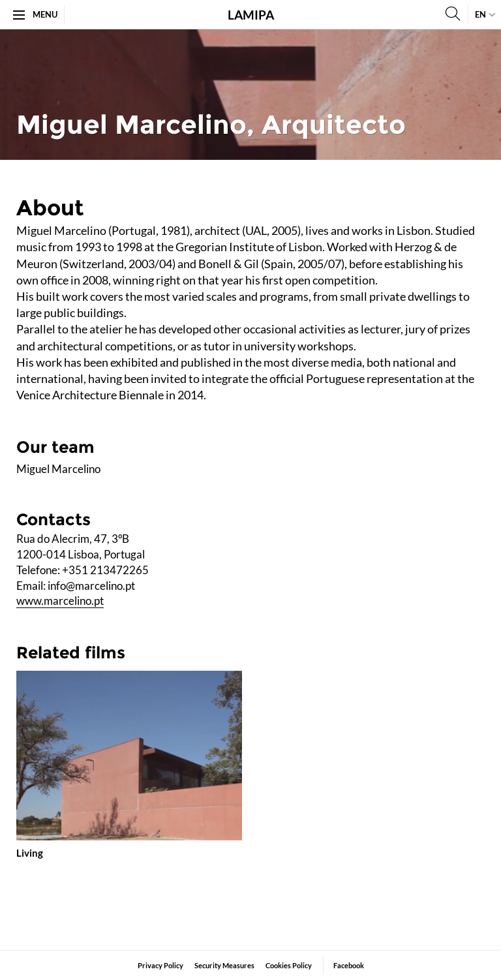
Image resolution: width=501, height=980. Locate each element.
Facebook (349, 965)
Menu (35, 14)
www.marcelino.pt (60, 601)
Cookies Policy (289, 965)
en (480, 14)
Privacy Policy (160, 965)
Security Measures (224, 965)
